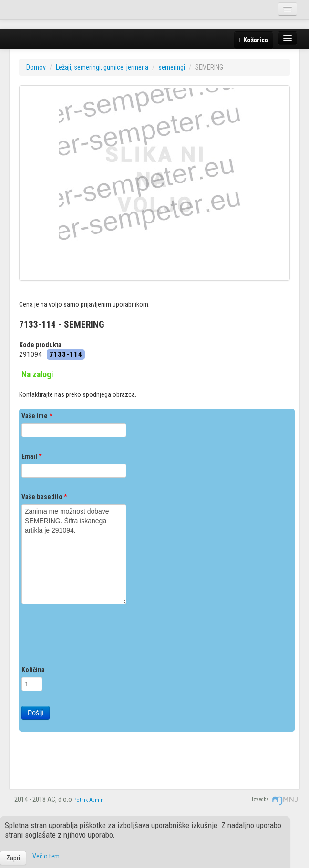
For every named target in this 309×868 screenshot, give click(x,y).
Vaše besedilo (44, 497)
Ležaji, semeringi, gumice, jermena (102, 67)
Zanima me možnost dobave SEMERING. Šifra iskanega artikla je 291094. (74, 554)
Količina (33, 670)
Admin (96, 800)
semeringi (172, 67)
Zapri (13, 858)
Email (31, 456)
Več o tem (46, 856)
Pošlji (36, 713)
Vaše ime (37, 416)
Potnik (81, 800)
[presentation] (94, 637)
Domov (36, 67)
